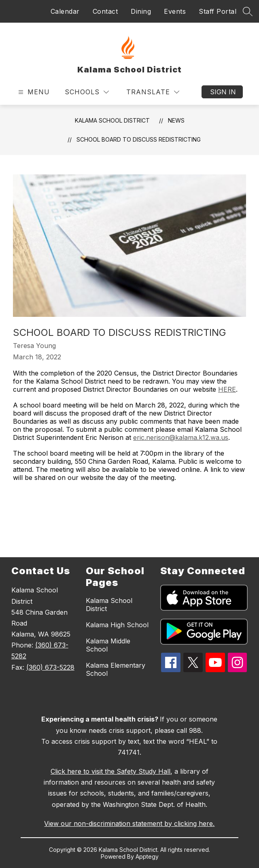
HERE (227, 389)
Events (175, 11)
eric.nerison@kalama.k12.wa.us (181, 437)
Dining (141, 11)
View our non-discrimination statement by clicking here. (129, 823)
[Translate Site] (153, 92)
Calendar (65, 11)
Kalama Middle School (108, 645)
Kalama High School (117, 625)
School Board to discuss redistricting (139, 139)
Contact (105, 11)
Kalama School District (112, 120)
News (176, 120)
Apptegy (147, 856)
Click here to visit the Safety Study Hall (110, 771)
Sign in (223, 92)
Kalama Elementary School (116, 669)
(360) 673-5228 (50, 667)
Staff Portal (218, 11)
